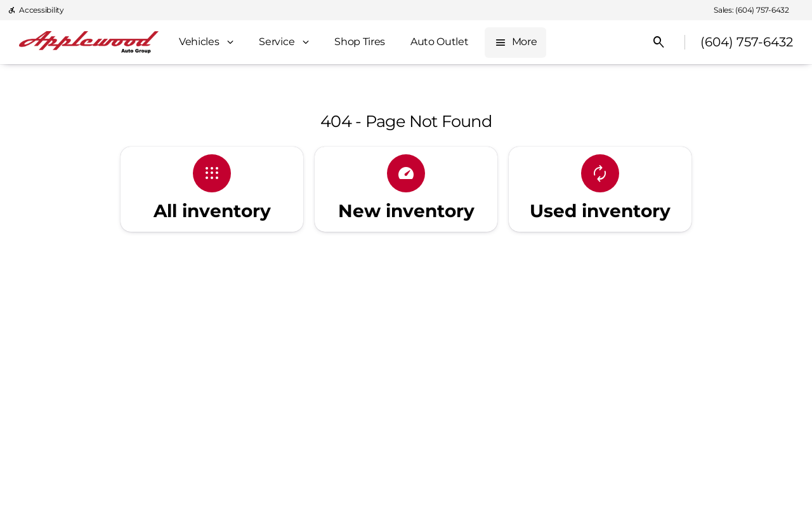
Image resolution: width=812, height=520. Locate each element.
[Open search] (659, 43)
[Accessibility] (36, 10)
